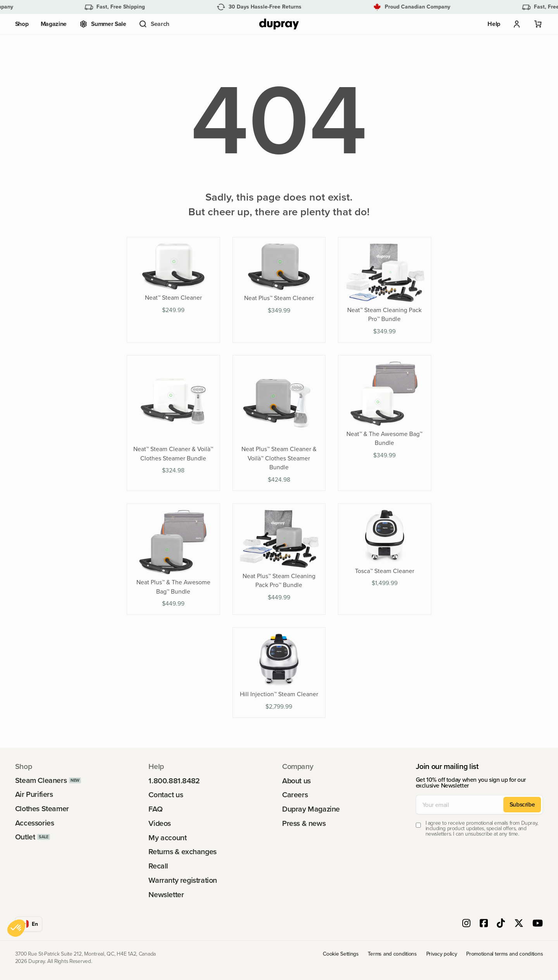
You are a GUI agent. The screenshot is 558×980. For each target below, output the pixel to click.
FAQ (155, 809)
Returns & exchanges (182, 852)
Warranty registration (183, 880)
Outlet (25, 837)
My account (167, 838)
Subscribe (522, 804)
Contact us (166, 795)
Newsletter (166, 895)
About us (296, 781)
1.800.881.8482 (174, 781)
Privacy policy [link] (442, 954)
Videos (160, 824)
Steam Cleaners (41, 781)
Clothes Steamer (42, 809)
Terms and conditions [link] (392, 954)
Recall (158, 866)
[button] (154, 24)
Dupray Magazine (311, 809)
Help (494, 24)
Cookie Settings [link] (341, 954)
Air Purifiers (34, 795)
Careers (295, 795)
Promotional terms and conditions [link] (505, 954)
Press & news (304, 824)
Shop (22, 24)
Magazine (54, 24)
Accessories (35, 823)
